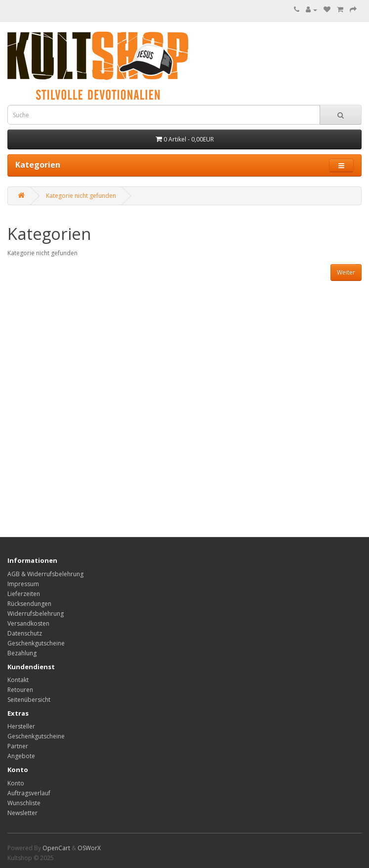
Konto (16, 783)
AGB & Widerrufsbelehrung (45, 574)
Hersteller (21, 726)
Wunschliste (24, 803)
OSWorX (89, 848)
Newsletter (22, 813)
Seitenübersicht (29, 700)
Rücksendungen (29, 604)
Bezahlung (22, 653)
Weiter (346, 272)
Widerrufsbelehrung (36, 614)
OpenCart (56, 848)
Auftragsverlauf (29, 793)
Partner (18, 746)
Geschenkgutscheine (36, 643)
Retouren (20, 690)
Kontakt (18, 680)
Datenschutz (25, 633)
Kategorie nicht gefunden (81, 196)
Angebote (21, 756)
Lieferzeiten (24, 594)
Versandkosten (28, 623)
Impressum (23, 584)
